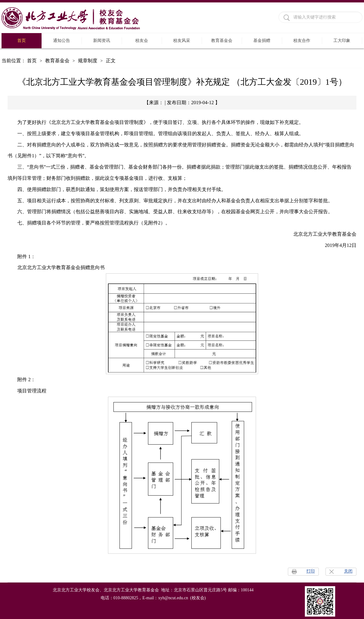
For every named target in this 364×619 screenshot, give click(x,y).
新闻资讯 (102, 41)
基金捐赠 (262, 41)
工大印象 (342, 41)
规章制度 (88, 61)
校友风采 (182, 41)
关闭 (348, 571)
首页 (22, 41)
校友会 (142, 41)
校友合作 (302, 41)
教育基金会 (222, 41)
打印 (311, 571)
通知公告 (62, 41)
